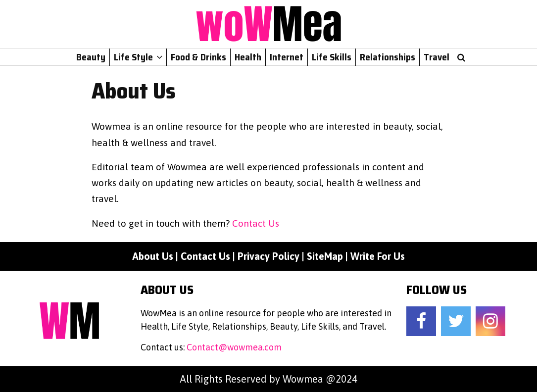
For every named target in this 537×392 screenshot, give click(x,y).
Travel (437, 57)
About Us (153, 256)
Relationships (388, 57)
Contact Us (256, 223)
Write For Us (378, 256)
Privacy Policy (268, 256)
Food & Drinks (198, 57)
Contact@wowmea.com (234, 347)
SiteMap (325, 256)
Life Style (133, 57)
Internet (287, 57)
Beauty (91, 57)
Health (248, 57)
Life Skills (332, 57)
